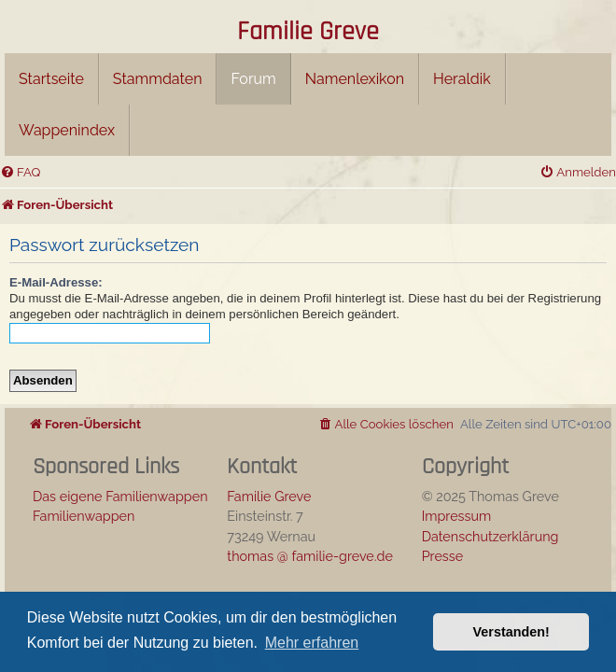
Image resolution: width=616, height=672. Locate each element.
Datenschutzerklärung (490, 536)
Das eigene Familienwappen (120, 496)
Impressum (457, 516)
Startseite (51, 79)
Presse (443, 556)
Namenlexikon (355, 79)
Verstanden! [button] (511, 632)
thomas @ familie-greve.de (310, 556)
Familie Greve (308, 33)
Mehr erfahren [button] (312, 643)
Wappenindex (67, 130)
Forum (253, 79)
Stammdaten (158, 79)
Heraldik (462, 79)
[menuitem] (20, 172)
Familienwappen (84, 516)
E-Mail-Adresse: (56, 282)
